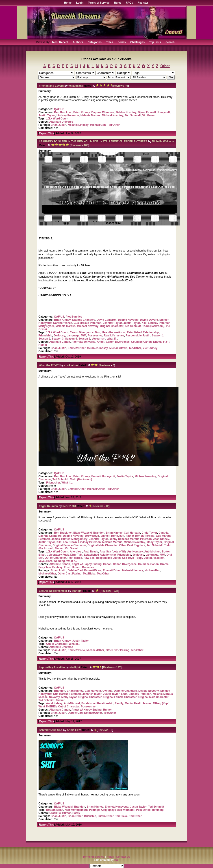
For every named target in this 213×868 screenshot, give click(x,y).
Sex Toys (128, 558)
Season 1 (158, 336)
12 (107, 506)
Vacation (159, 558)
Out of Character (55, 558)
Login (80, 3)
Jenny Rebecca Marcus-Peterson (130, 539)
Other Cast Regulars (132, 545)
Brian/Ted (90, 816)
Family (119, 703)
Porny (76, 813)
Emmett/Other (77, 348)
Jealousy (60, 336)
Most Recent (60, 42)
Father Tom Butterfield (140, 536)
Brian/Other (75, 816)
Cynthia (163, 533)
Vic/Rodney (150, 348)
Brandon (99, 533)
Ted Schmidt (133, 115)
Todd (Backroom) (153, 326)
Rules (118, 3)
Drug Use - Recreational (110, 332)
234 (116, 591)
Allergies (76, 552)
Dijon (141, 112)
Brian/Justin (58, 125)
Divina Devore (149, 320)
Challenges (137, 42)
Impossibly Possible (52, 667)
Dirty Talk (76, 555)
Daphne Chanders (103, 112)
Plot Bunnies (74, 317)
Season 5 (84, 339)
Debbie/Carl (75, 570)
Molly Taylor (154, 542)
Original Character (112, 326)
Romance (88, 567)
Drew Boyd (92, 536)
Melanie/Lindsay (78, 125)
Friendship (45, 336)
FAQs (129, 3)
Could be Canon (141, 342)
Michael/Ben (98, 125)
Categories (95, 42)
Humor (43, 345)
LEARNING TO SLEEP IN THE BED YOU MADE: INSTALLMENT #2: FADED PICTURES (93, 141)
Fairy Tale (45, 567)
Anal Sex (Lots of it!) (113, 552)
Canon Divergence (82, 332)
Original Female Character (69, 545)
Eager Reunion (49, 506)
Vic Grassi (149, 115)
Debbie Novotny (126, 112)
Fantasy (57, 567)
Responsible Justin (138, 336)
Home (68, 3)
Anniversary (135, 552)
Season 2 (45, 339)
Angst (101, 342)
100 (86, 145)
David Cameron (107, 320)
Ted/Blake (89, 574)
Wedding (59, 561)
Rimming (158, 810)
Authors (78, 42)
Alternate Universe (61, 122)
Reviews (119, 86)
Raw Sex (89, 558)
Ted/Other (113, 125)
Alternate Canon (60, 342)
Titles (110, 42)
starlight (77, 591)
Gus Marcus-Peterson (87, 323)
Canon (107, 564)
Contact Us (123, 857)
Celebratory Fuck (58, 555)
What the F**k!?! (49, 365)
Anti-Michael (152, 552)
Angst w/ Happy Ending (87, 564)
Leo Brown (70, 542)
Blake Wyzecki (83, 533)
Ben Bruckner (63, 112)
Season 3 (58, 339)
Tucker (59, 548)
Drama (157, 342)
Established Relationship (143, 332)
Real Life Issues (114, 336)
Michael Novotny (113, 115)
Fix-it (166, 342)
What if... (112, 339)
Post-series (75, 558)
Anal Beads (91, 552)
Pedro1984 (69, 506)
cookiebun (71, 365)
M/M (84, 336)
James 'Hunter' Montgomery (70, 539)
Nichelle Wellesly (163, 141)
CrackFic (55, 813)
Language (73, 336)
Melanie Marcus (90, 115)
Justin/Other (106, 816)
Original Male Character (103, 545)
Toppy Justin (143, 558)
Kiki (144, 323)
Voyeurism (98, 339)
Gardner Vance (63, 323)
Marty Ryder (46, 326)
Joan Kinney (161, 539)
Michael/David (118, 348)
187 (118, 667)
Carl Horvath (132, 533)
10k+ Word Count (57, 119)
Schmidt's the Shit (51, 730)
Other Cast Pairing (70, 574)
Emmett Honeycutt (158, 112)
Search (170, 42)
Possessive (95, 336)
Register (143, 3)
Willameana (76, 86)
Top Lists (155, 42)
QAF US (59, 109)
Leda (124, 694)
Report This (47, 133)
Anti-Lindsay (54, 703)
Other (165, 66)
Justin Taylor (47, 115)
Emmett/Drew (93, 570)
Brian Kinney (82, 112)
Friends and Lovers (51, 86)
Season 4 (71, 339)
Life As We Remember (53, 591)
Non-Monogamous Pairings (82, 810)
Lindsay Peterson (68, 115)
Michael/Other (96, 489)
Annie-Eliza (74, 730)
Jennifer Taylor (112, 323)
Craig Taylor (149, 533)
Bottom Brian (55, 810)
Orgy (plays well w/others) (118, 810)
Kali (117, 860)
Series (122, 42)
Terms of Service (99, 3)
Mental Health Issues (138, 703)
